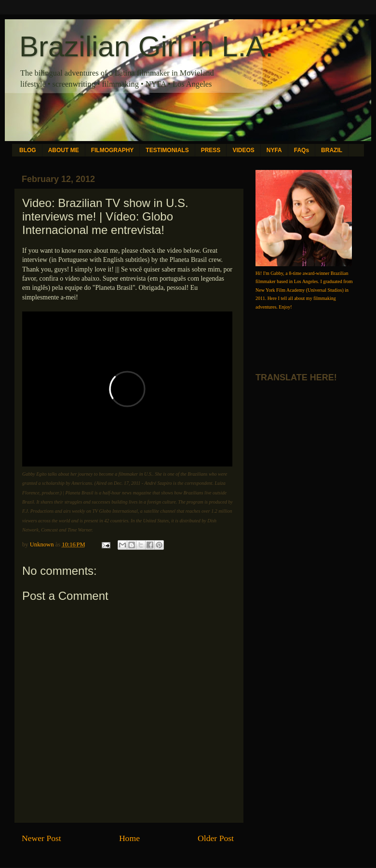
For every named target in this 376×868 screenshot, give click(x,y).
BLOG (28, 150)
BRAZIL (332, 150)
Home (129, 838)
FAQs (302, 150)
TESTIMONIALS (167, 150)
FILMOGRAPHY (113, 150)
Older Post (216, 838)
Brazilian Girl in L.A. (146, 46)
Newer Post (41, 838)
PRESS (211, 150)
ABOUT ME (64, 150)
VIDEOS (243, 150)
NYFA (274, 150)
